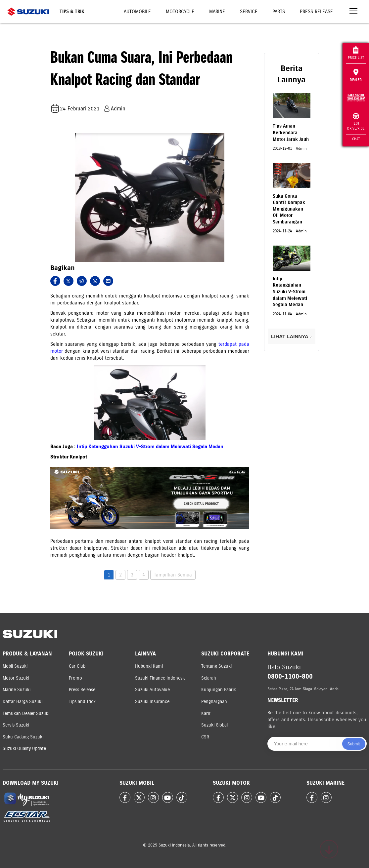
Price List (356, 53)
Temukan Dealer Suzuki (26, 713)
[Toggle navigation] (353, 12)
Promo (75, 678)
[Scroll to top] (329, 849)
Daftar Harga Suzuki (23, 702)
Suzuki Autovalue (152, 690)
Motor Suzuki (16, 678)
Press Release (316, 12)
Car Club (77, 666)
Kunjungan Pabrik (219, 690)
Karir (206, 713)
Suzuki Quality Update (24, 749)
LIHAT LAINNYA (291, 336)
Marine (217, 12)
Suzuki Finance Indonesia (160, 678)
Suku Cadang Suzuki (23, 737)
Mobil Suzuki (15, 666)
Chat (356, 139)
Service (249, 12)
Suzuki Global (214, 725)
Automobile (137, 12)
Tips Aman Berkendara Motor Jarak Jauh (291, 133)
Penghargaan (214, 702)
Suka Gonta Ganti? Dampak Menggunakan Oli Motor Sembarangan (289, 209)
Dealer (356, 75)
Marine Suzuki (17, 690)
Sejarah (209, 678)
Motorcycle (180, 12)
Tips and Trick (82, 702)
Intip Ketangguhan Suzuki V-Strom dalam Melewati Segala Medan (150, 447)
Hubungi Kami (149, 666)
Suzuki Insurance (152, 702)
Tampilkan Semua (173, 575)
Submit (354, 744)
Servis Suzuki (16, 725)
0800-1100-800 (290, 676)
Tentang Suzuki (216, 666)
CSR (205, 737)
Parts (279, 12)
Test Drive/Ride (356, 122)
